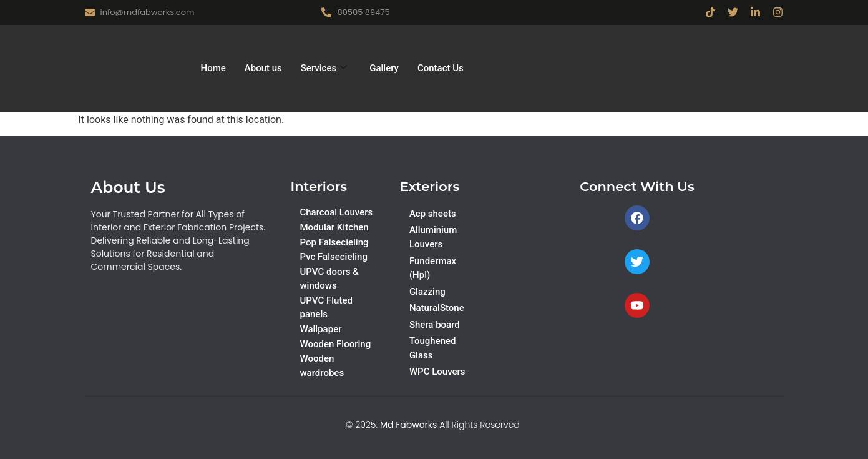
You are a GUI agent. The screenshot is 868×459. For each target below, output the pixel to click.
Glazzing (427, 292)
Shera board (435, 325)
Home (213, 68)
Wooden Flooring (335, 344)
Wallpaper (320, 329)
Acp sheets (433, 214)
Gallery (384, 68)
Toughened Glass (433, 348)
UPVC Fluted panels (326, 308)
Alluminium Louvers (433, 237)
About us (263, 68)
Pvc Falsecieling (333, 257)
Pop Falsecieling (334, 242)
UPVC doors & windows (329, 279)
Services (324, 68)
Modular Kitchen (334, 227)
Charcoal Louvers (336, 212)
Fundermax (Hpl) (433, 268)
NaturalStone (437, 308)
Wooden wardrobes (322, 366)
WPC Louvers (437, 372)
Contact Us (441, 68)
